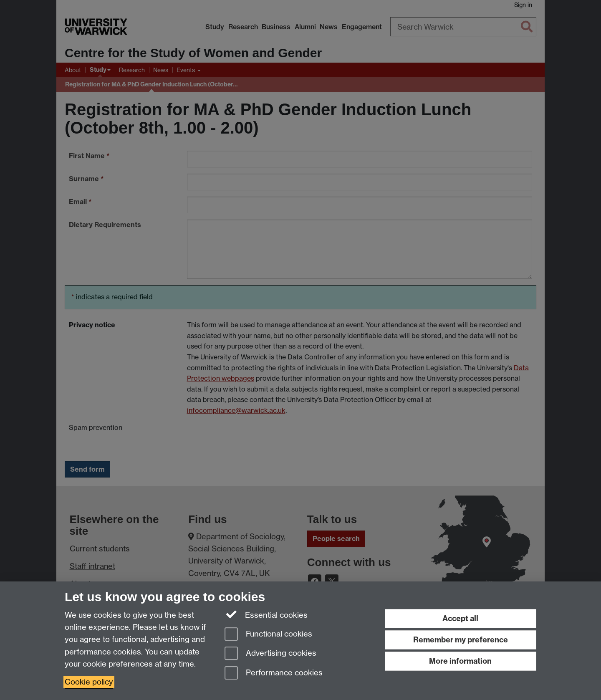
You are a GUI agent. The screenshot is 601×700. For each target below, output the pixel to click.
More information (460, 661)
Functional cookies (268, 635)
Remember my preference (461, 640)
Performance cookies (274, 673)
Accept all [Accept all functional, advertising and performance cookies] (460, 618)
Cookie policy (89, 682)
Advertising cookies (270, 654)
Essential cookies (266, 614)
